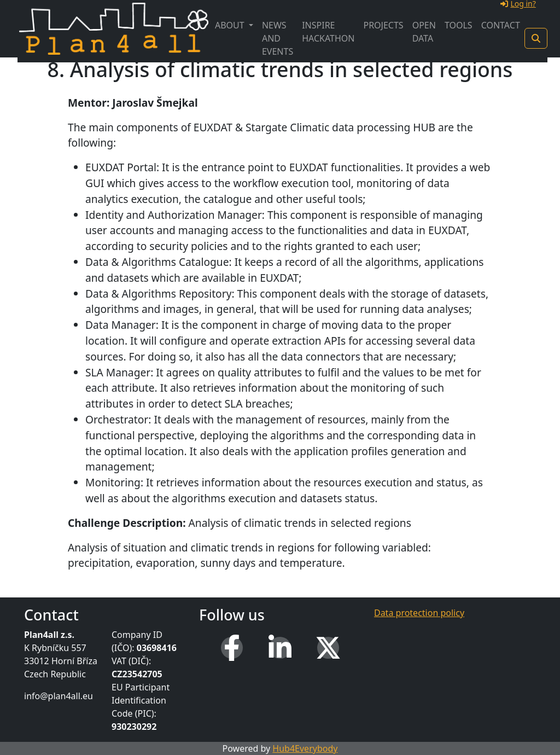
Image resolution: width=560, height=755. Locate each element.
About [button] (231, 25)
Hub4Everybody (305, 748)
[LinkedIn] (280, 648)
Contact (501, 25)
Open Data (424, 32)
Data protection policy (419, 613)
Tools (459, 25)
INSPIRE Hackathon (328, 32)
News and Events (278, 38)
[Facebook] (232, 648)
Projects (383, 25)
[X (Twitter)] (328, 648)
